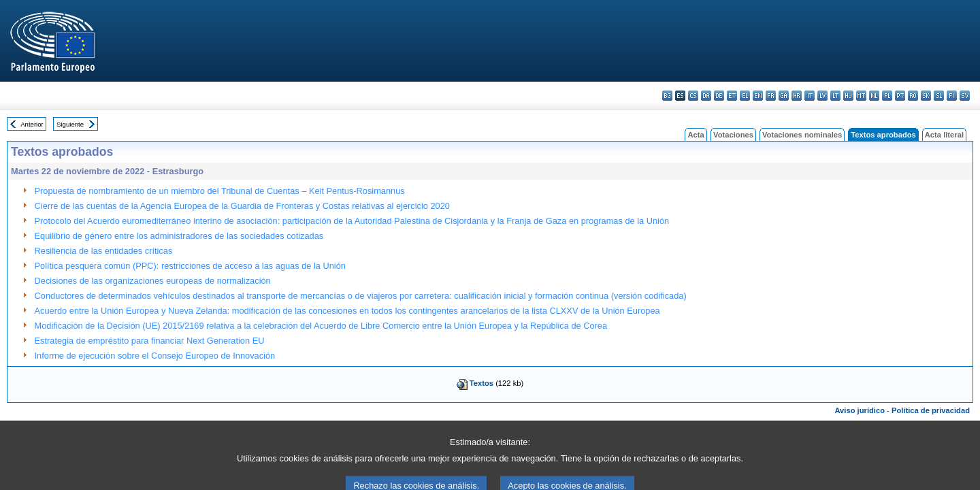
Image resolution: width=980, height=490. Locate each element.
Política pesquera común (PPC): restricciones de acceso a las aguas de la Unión (190, 266)
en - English (758, 96)
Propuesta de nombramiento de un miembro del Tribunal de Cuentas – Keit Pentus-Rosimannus (220, 191)
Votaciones (733, 135)
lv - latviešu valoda (822, 96)
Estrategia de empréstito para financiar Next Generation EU (150, 341)
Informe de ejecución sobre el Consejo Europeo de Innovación (155, 356)
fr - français (771, 96)
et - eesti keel (732, 96)
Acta (696, 135)
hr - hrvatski (797, 96)
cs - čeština (693, 96)
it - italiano (810, 96)
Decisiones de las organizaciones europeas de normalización (153, 281)
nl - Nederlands (874, 96)
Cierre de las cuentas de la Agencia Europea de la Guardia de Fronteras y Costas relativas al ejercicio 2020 (242, 206)
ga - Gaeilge (784, 96)
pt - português (900, 96)
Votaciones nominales (802, 135)
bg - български (667, 96)
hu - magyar (848, 96)
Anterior (32, 124)
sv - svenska (965, 96)
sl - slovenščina (939, 96)
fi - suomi (952, 96)
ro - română (913, 96)
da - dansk (706, 96)
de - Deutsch (719, 96)
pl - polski (887, 96)
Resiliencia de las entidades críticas (104, 251)
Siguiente (70, 124)
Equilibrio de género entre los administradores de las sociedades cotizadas (179, 236)
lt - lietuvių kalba (835, 96)
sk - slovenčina (926, 96)
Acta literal (944, 135)
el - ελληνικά (745, 96)
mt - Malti (861, 96)
